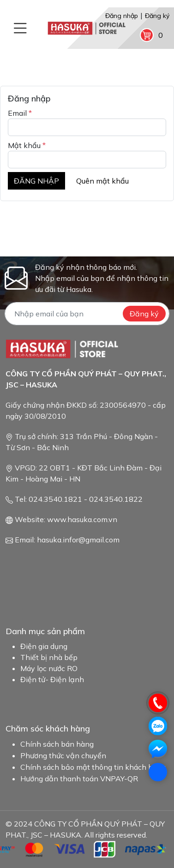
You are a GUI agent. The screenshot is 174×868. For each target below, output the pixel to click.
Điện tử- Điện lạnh (52, 679)
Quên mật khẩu (102, 181)
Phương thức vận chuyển (63, 755)
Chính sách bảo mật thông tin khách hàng (93, 767)
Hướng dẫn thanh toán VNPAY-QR (79, 779)
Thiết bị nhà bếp (49, 657)
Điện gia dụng (44, 646)
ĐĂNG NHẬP (36, 181)
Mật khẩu (27, 145)
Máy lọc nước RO (49, 668)
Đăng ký (157, 16)
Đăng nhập (122, 16)
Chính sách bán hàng (57, 744)
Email (20, 113)
